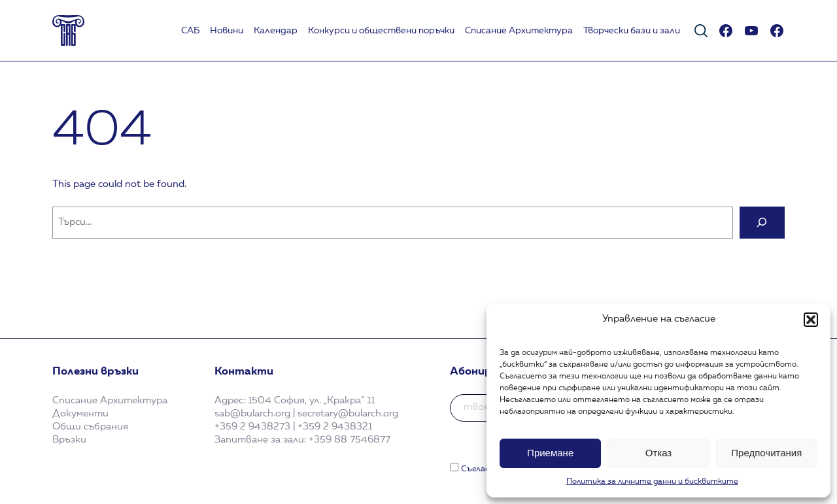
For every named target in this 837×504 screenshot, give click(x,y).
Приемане (550, 453)
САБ (190, 31)
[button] (811, 320)
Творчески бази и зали (632, 31)
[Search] (762, 223)
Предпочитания (766, 453)
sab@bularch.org (252, 414)
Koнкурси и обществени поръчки (381, 31)
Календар (276, 31)
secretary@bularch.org (348, 414)
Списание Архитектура (519, 31)
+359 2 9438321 (335, 427)
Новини (227, 31)
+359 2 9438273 (252, 427)
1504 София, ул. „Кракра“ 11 (311, 401)
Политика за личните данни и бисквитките (652, 482)
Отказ (658, 453)
